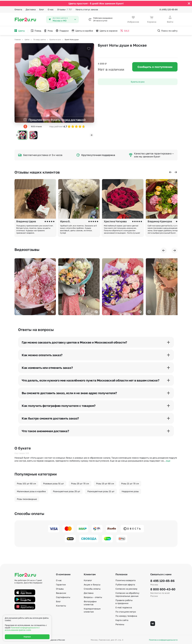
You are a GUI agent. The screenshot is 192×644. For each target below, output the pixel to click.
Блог (42, 9)
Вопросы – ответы (93, 596)
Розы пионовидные (27, 498)
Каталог (88, 580)
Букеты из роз (138, 81)
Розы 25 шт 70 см (80, 483)
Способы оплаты (92, 588)
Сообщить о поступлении (155, 66)
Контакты (61, 605)
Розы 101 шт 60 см (26, 483)
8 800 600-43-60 (163, 588)
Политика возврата (126, 580)
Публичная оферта (125, 584)
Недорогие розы (130, 491)
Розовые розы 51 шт (54, 483)
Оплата (18, 9)
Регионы (120, 624)
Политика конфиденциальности (163, 639)
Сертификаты (63, 596)
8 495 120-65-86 (162, 580)
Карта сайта (122, 619)
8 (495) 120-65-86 (169, 9)
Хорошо (27, 637)
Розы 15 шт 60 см (105, 483)
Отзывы (65, 9)
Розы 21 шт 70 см (130, 483)
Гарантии (61, 584)
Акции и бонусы (92, 584)
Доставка (31, 9)
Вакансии (61, 592)
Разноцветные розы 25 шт (67, 491)
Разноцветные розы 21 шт (101, 491)
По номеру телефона (126, 615)
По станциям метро (126, 611)
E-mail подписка (124, 607)
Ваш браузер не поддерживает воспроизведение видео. (35, 286)
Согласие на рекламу (126, 588)
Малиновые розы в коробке (31, 491)
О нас (51, 9)
